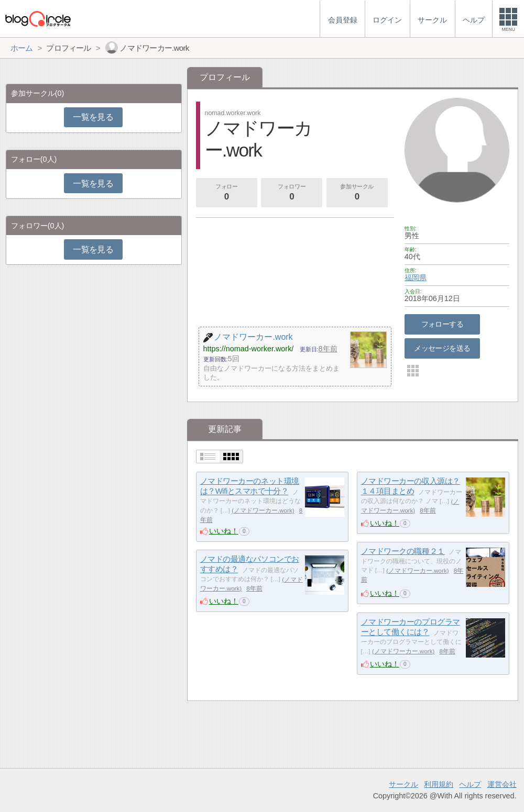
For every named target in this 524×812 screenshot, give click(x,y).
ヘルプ (470, 784)
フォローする (443, 324)
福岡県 (416, 277)
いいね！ (224, 531)
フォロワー (292, 193)
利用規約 (439, 784)
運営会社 (502, 784)
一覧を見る (93, 117)
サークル (403, 784)
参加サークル (357, 193)
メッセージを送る (442, 348)
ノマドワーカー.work (263, 510)
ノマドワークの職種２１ (403, 551)
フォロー (226, 193)
